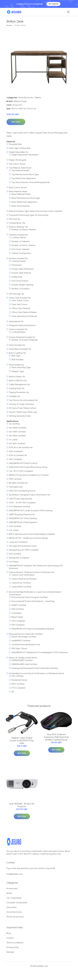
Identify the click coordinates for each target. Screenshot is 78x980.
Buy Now (16, 122)
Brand (9, 893)
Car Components (14, 898)
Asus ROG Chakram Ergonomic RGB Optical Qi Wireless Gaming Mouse (56, 737)
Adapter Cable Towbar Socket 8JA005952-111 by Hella (22, 740)
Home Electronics (26, 98)
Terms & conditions (15, 943)
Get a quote (53, 4)
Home (9, 25)
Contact (10, 938)
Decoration (12, 907)
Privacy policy (13, 947)
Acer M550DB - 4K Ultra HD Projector (22, 805)
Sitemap (10, 952)
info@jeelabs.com (15, 874)
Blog (9, 933)
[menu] (69, 12)
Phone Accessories (15, 917)
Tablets (38, 98)
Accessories (12, 888)
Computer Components (17, 903)
